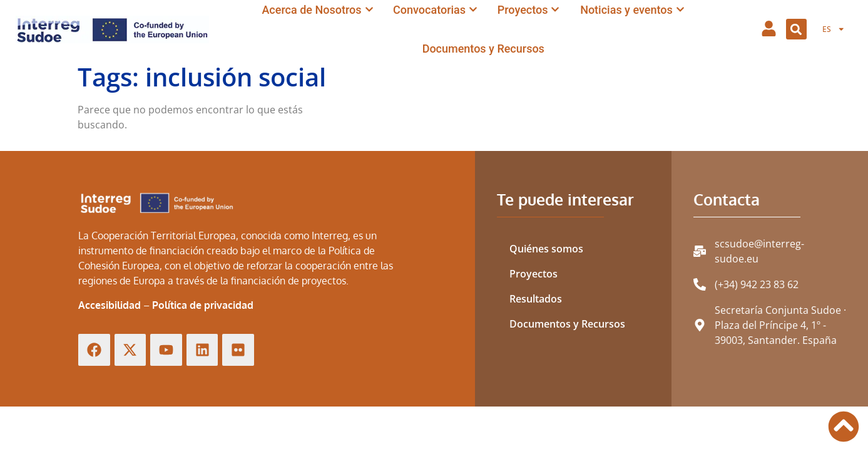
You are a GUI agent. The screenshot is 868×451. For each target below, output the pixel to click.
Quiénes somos (546, 249)
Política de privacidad (203, 305)
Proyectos (534, 274)
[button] (796, 29)
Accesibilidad (110, 305)
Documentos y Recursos (567, 324)
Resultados (536, 299)
